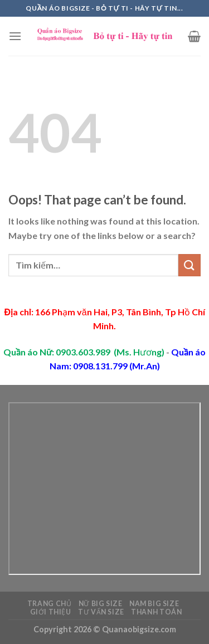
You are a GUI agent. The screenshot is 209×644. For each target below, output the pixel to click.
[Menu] (15, 36)
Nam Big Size (154, 604)
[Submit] (189, 265)
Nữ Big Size (101, 604)
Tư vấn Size (101, 612)
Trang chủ (50, 604)
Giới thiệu (51, 612)
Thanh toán (156, 612)
